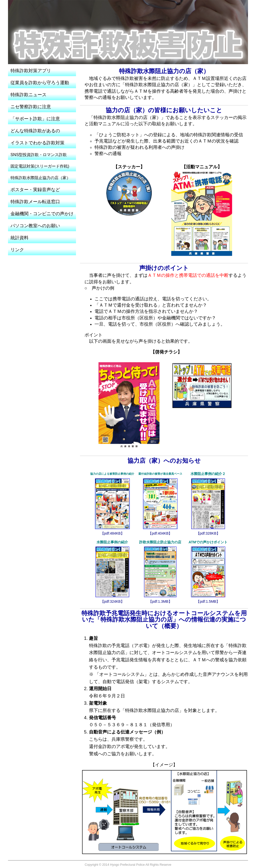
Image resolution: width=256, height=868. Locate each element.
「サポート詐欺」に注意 (35, 119)
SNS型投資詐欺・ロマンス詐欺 (39, 155)
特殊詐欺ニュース (28, 95)
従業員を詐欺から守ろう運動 (40, 83)
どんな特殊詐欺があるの (35, 131)
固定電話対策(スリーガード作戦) (40, 166)
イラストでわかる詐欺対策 (37, 143)
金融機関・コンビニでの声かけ (42, 214)
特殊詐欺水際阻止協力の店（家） (40, 178)
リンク (17, 250)
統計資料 (19, 238)
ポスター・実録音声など (35, 190)
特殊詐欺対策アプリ (31, 71)
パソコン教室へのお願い (35, 226)
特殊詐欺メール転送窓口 (35, 202)
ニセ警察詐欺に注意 (31, 107)
